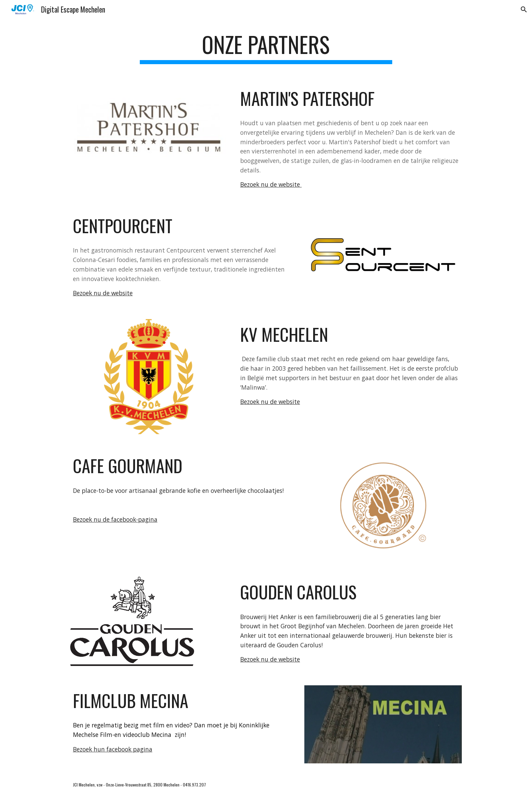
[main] (266, 48)
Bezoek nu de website (270, 184)
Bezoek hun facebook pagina (113, 749)
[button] (524, 10)
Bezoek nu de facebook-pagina (115, 519)
